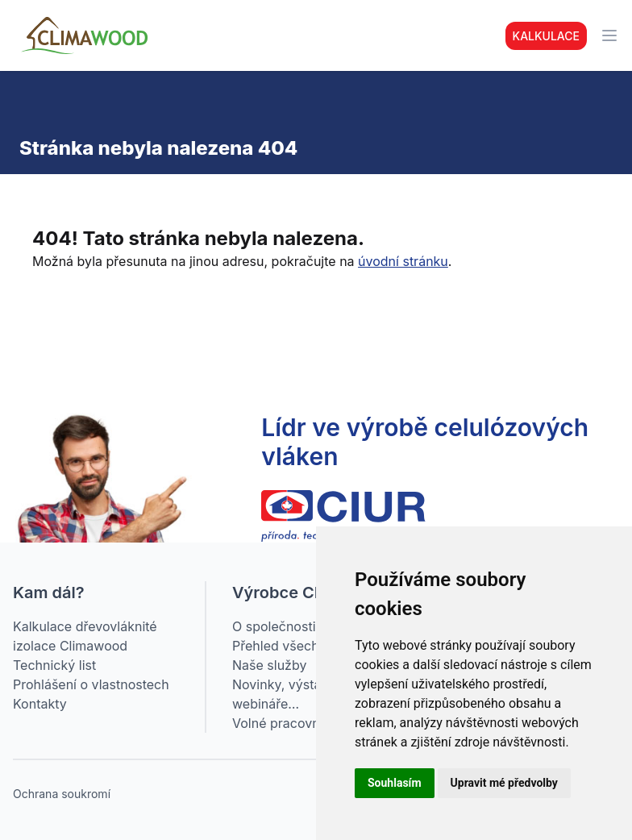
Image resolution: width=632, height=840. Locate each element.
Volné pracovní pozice (299, 723)
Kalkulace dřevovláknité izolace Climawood (85, 636)
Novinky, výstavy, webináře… (285, 694)
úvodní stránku (403, 261)
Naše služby (269, 665)
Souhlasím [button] (395, 783)
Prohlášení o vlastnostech (91, 684)
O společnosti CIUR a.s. (304, 626)
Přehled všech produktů (305, 646)
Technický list (54, 665)
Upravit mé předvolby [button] (504, 783)
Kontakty (40, 704)
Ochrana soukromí (62, 794)
